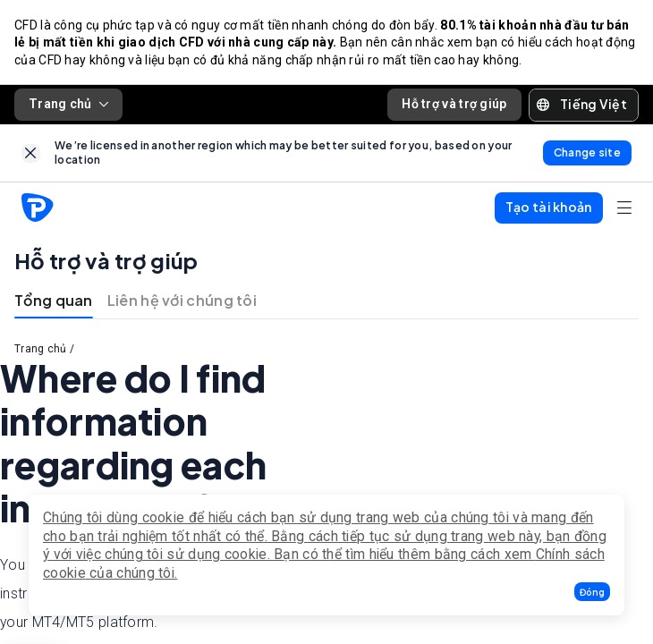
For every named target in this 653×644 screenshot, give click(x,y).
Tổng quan (54, 300)
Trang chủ (68, 104)
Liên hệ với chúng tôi (182, 300)
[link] (31, 153)
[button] (592, 592)
